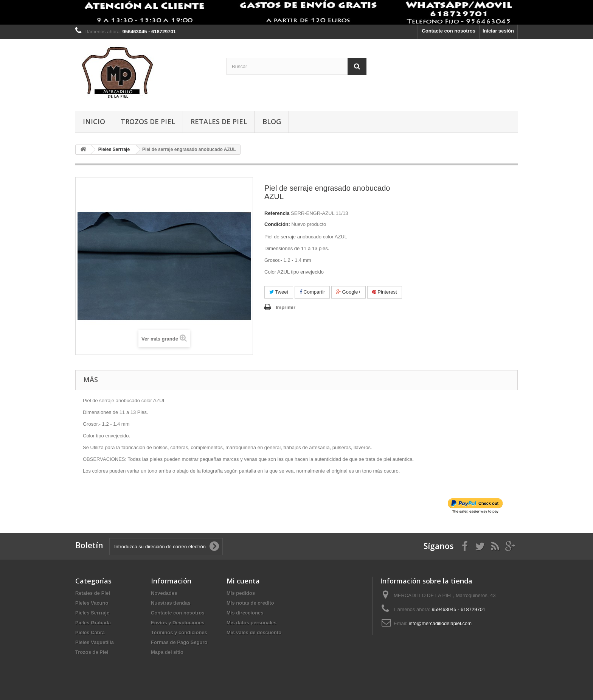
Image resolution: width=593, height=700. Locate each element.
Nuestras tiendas (171, 603)
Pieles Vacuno (92, 603)
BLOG (272, 121)
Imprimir (286, 307)
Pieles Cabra (90, 632)
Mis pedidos (241, 593)
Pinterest (385, 292)
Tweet (279, 292)
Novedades (164, 593)
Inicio (94, 121)
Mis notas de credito (250, 603)
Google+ (349, 292)
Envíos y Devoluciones (178, 623)
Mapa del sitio (167, 652)
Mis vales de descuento (254, 632)
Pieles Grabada (93, 623)
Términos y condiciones (179, 632)
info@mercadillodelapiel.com (440, 623)
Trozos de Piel (148, 121)
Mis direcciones (245, 613)
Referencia (277, 213)
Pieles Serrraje (92, 613)
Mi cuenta (243, 581)
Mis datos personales (251, 623)
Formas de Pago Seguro (179, 642)
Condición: (277, 224)
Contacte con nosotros (449, 31)
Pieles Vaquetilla (95, 642)
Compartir (312, 292)
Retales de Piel (219, 121)
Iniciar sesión (498, 31)
